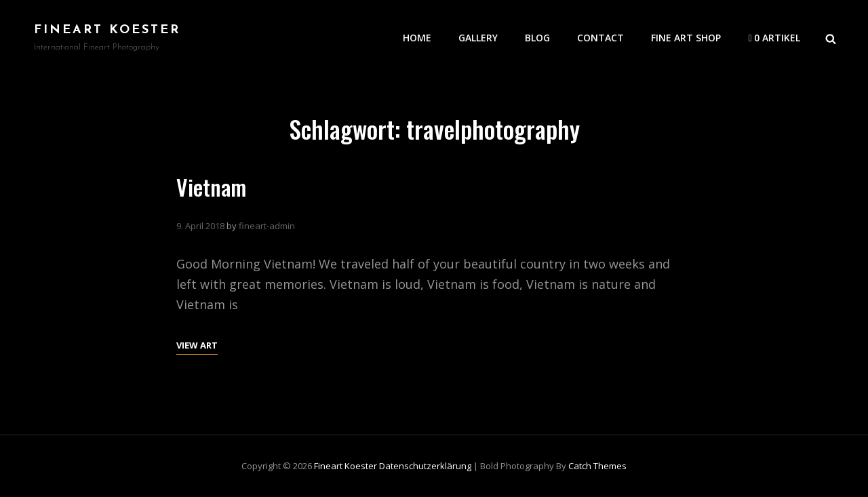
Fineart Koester (107, 30)
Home (417, 38)
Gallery (478, 38)
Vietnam (211, 187)
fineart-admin (267, 226)
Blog (537, 38)
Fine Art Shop (686, 38)
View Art (197, 344)
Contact (600, 38)
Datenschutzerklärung (425, 466)
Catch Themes (597, 466)
